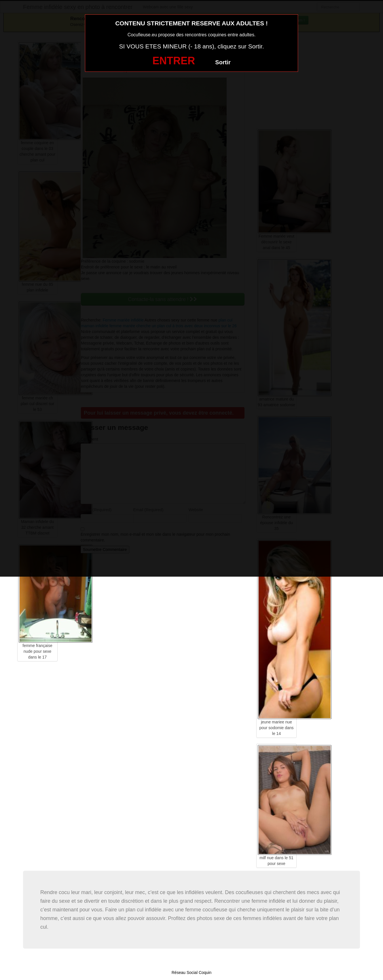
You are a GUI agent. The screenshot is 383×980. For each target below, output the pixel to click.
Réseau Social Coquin (192, 973)
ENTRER (174, 61)
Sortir (223, 62)
